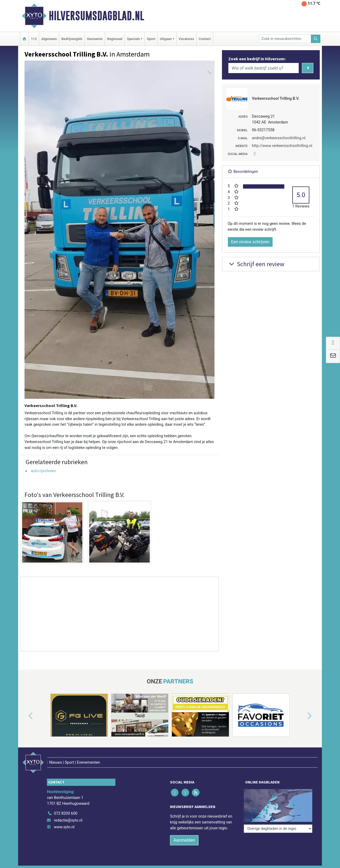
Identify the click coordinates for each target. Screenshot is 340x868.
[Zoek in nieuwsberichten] (285, 39)
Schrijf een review (256, 264)
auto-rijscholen (43, 471)
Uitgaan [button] (166, 39)
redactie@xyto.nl (68, 820)
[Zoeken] (316, 39)
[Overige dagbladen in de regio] (278, 829)
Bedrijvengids (72, 39)
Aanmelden (184, 840)
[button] (25, 716)
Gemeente (95, 39)
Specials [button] (133, 39)
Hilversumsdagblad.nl (96, 16)
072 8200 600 (66, 813)
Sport (151, 39)
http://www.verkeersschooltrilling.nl (282, 146)
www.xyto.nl (64, 827)
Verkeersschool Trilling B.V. (276, 99)
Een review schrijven (250, 242)
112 (34, 39)
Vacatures (187, 39)
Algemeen (49, 39)
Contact (205, 39)
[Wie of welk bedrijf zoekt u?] (264, 68)
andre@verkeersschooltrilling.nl (279, 138)
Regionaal (115, 39)
